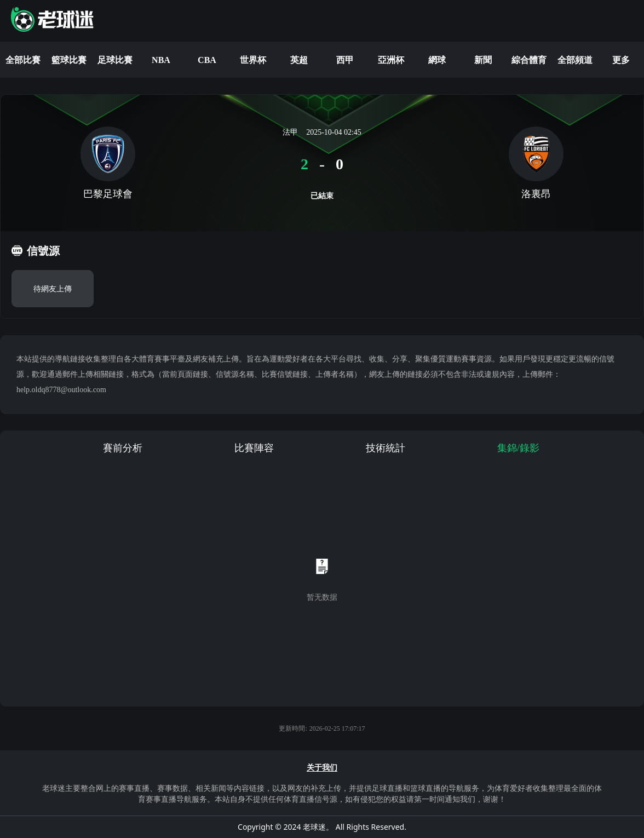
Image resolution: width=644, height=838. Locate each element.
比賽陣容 (254, 448)
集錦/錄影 (518, 448)
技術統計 (386, 448)
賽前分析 (123, 448)
